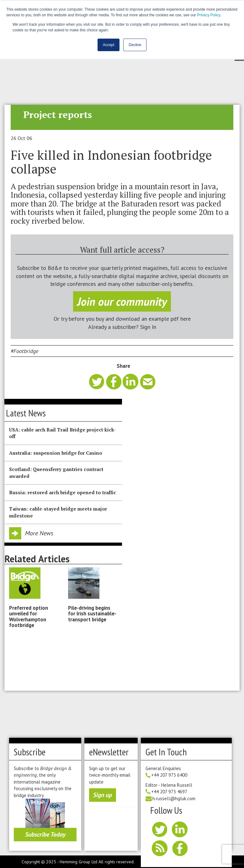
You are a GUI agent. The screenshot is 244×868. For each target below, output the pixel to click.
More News (39, 533)
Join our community (122, 301)
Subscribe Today (45, 834)
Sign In (148, 327)
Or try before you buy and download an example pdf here (122, 319)
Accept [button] (109, 45)
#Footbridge (24, 351)
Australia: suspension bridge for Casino (56, 453)
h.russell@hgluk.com (174, 798)
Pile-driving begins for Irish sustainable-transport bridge (92, 614)
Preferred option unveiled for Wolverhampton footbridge (29, 616)
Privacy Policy (209, 15)
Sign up (103, 795)
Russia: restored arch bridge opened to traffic (63, 492)
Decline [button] (135, 45)
